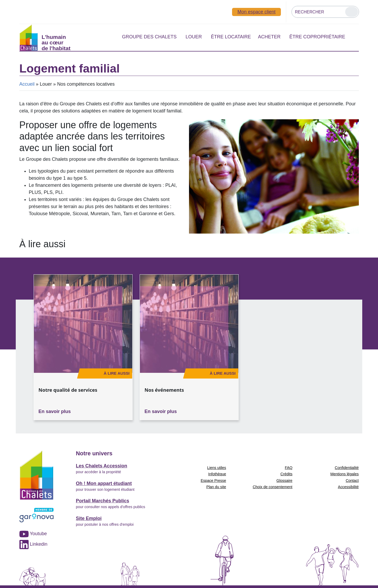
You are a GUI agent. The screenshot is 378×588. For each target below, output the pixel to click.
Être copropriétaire (317, 37)
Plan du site (216, 487)
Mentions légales (345, 474)
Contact (352, 481)
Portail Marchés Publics (103, 501)
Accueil (27, 84)
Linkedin (33, 544)
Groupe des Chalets (149, 37)
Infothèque (217, 474)
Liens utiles (217, 468)
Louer (194, 37)
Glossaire (284, 481)
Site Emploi (89, 518)
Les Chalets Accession (101, 466)
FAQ (289, 468)
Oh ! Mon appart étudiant (104, 483)
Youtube (33, 534)
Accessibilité (348, 487)
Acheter (269, 37)
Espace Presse (213, 481)
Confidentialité (347, 468)
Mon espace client (256, 12)
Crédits (286, 474)
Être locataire (231, 37)
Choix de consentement (273, 487)
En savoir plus (55, 411)
